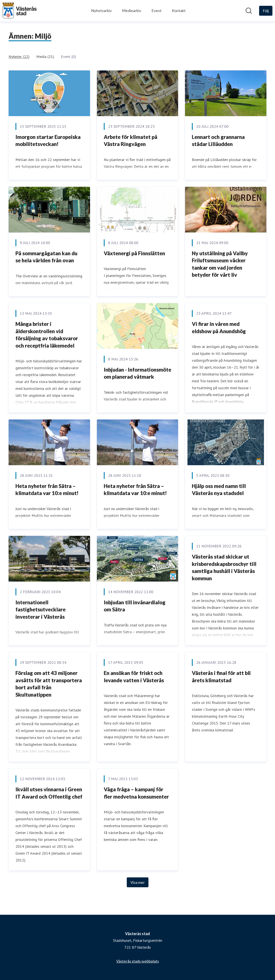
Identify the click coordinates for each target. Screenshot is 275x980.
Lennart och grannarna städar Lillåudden (218, 141)
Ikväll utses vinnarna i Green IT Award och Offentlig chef (49, 793)
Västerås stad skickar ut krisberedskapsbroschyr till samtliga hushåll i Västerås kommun (224, 567)
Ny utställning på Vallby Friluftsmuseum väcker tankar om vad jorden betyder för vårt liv (220, 264)
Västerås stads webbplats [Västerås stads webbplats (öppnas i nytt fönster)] (138, 961)
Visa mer (138, 882)
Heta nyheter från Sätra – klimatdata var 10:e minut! (47, 490)
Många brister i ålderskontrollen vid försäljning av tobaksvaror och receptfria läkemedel (47, 335)
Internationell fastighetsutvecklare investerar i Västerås (40, 609)
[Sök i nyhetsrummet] (249, 11)
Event (157, 11)
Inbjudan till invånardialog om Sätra (135, 606)
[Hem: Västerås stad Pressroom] (20, 11)
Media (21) (45, 57)
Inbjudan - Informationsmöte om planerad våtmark (137, 373)
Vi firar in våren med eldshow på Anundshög (219, 327)
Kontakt (179, 11)
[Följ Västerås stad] (266, 11)
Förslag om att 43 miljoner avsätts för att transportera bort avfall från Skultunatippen (49, 684)
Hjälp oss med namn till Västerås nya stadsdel (219, 490)
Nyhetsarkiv (101, 11)
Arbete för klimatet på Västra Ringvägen (131, 141)
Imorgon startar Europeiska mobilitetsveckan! (48, 141)
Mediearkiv (132, 11)
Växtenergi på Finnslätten (134, 253)
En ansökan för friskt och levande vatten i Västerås (134, 677)
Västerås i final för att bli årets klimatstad (221, 677)
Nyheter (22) (19, 57)
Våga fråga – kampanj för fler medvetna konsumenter (136, 793)
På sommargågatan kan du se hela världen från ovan (46, 257)
